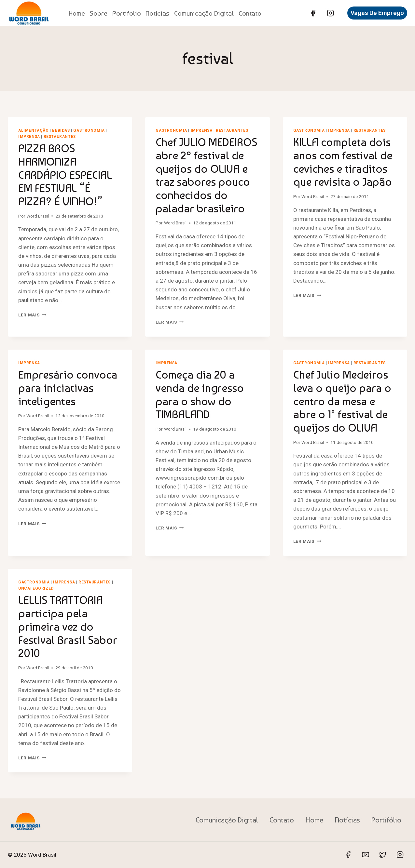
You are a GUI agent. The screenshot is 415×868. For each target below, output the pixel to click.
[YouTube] (366, 855)
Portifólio (386, 820)
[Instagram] (330, 13)
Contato (250, 13)
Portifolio (127, 13)
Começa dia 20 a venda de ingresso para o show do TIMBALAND (200, 394)
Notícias (157, 13)
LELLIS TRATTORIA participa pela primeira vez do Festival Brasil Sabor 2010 (68, 627)
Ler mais (32, 315)
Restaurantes (60, 137)
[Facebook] (313, 13)
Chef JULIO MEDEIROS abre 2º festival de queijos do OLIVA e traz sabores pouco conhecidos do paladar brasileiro (206, 175)
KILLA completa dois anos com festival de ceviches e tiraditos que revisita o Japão (343, 162)
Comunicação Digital (204, 13)
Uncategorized (36, 588)
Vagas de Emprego (377, 13)
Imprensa (29, 137)
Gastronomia (89, 130)
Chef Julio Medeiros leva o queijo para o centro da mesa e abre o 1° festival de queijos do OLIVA (342, 401)
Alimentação (34, 130)
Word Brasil (38, 216)
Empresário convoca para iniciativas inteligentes (68, 388)
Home (77, 13)
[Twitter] (383, 855)
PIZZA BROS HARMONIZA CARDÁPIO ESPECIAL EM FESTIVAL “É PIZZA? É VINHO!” (65, 175)
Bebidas (61, 130)
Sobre (99, 13)
